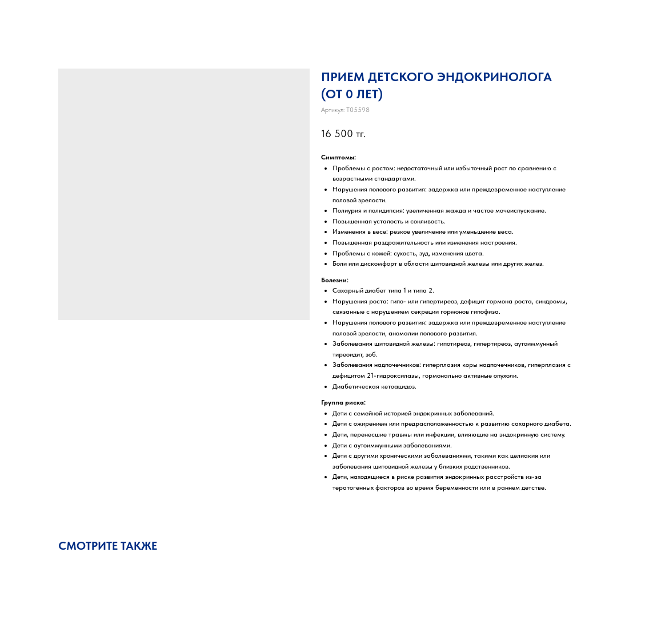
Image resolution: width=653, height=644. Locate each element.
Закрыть (33, 17)
